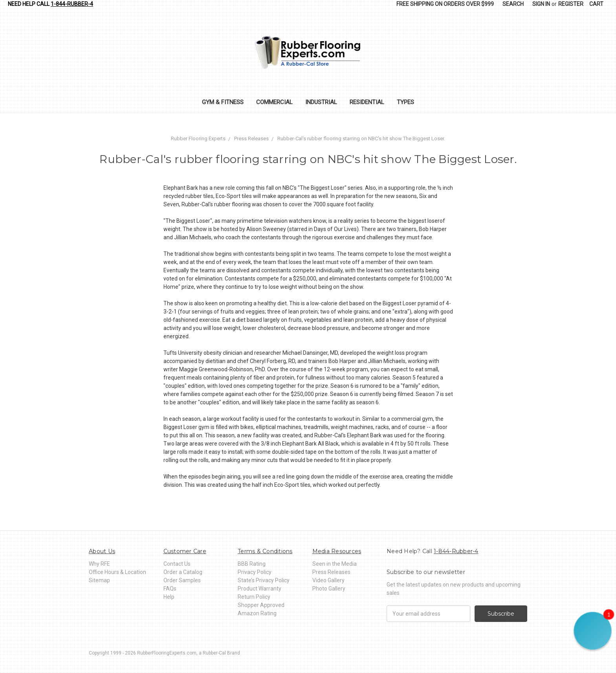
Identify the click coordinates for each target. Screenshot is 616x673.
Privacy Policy (255, 572)
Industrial (321, 102)
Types (405, 102)
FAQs (170, 589)
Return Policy (254, 597)
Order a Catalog (183, 572)
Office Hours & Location (117, 572)
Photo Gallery (329, 589)
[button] (593, 631)
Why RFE (99, 564)
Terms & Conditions (265, 551)
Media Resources (337, 551)
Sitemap (99, 580)
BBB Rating (252, 564)
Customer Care (185, 551)
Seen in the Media (335, 564)
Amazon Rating (257, 613)
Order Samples (182, 580)
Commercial (274, 102)
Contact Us (177, 564)
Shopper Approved (261, 605)
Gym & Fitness (223, 102)
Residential (367, 102)
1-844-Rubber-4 (72, 4)
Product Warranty (259, 589)
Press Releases (331, 572)
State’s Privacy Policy (264, 580)
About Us (102, 551)
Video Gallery (328, 580)
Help (169, 597)
